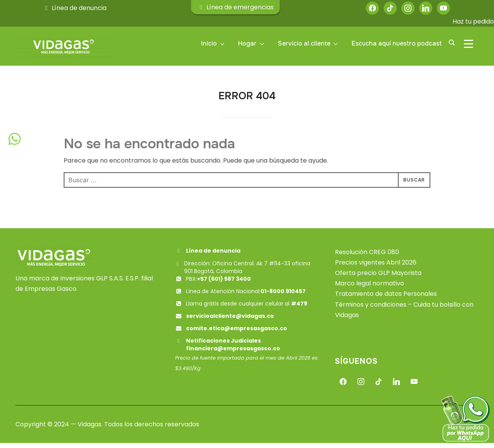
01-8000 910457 (283, 296)
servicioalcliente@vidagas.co (230, 321)
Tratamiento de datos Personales (386, 299)
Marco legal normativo (370, 288)
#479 (299, 309)
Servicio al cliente (304, 43)
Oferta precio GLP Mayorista (378, 278)
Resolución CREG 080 (367, 257)
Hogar (247, 43)
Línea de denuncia (74, 8)
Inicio (209, 43)
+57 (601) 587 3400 (224, 284)
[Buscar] (452, 42)
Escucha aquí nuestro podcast (397, 43)
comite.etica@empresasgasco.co (237, 333)
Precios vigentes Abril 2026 (376, 267)
